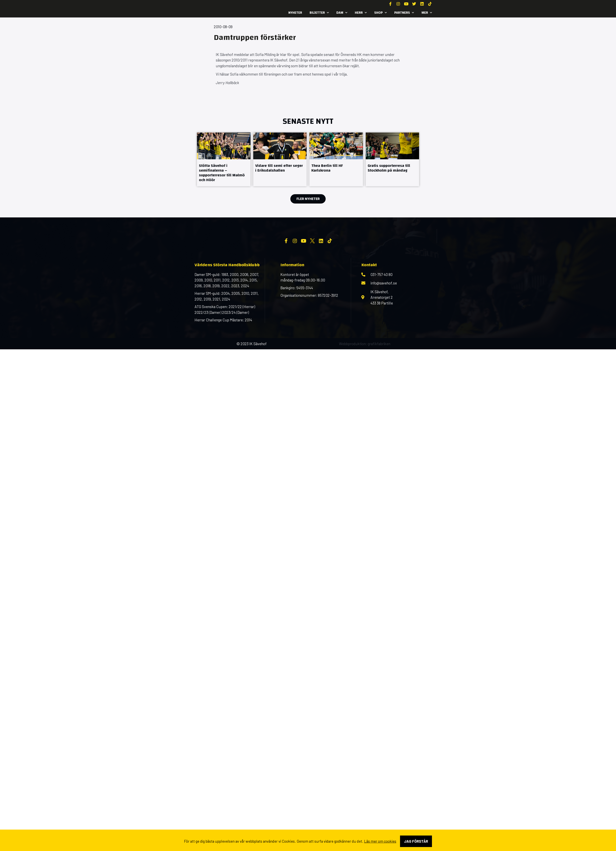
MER (427, 13)
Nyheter (295, 13)
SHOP (380, 13)
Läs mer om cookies (380, 841)
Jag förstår (416, 841)
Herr (361, 13)
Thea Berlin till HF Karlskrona (327, 168)
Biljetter (319, 13)
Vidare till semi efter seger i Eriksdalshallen (279, 168)
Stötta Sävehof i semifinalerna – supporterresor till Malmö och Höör (222, 173)
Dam (342, 13)
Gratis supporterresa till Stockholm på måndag (389, 168)
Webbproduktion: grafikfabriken (365, 376)
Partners (404, 13)
